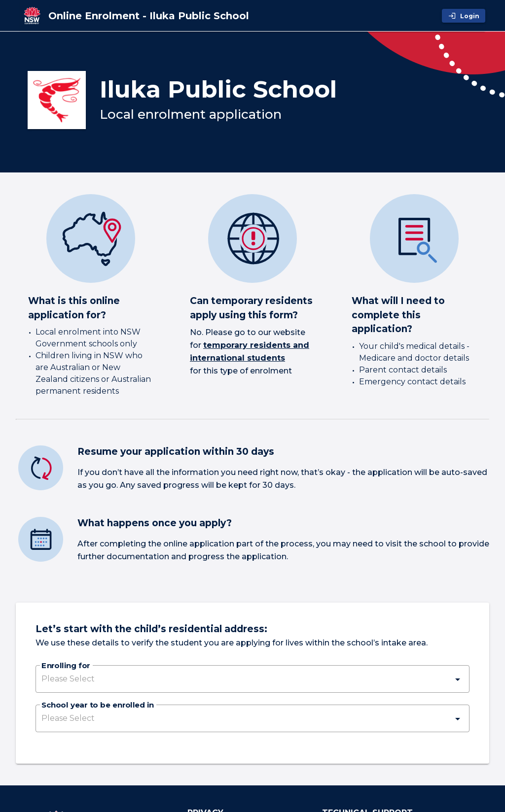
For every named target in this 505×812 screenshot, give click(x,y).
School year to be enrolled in (98, 706)
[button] (252, 679)
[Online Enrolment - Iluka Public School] (149, 16)
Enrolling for (66, 666)
